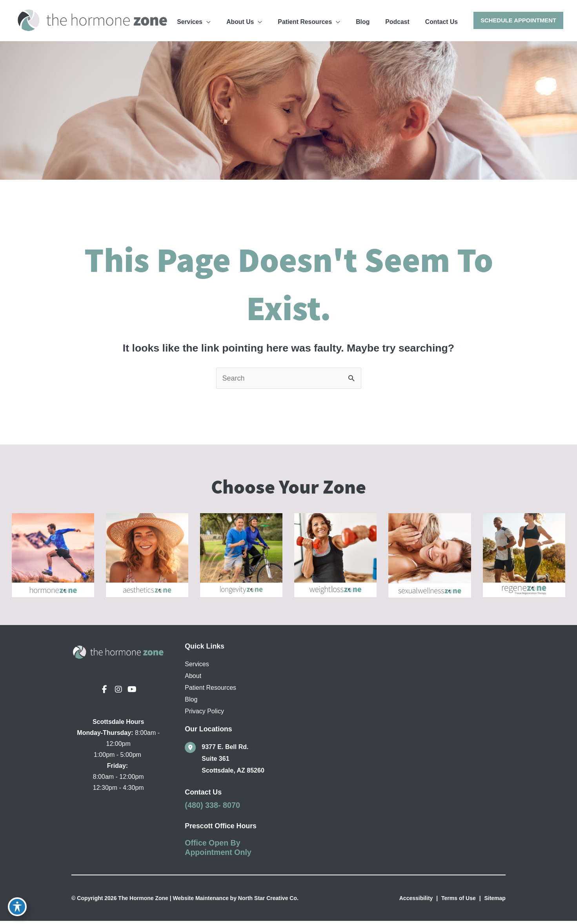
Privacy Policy (204, 714)
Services (197, 667)
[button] (518, 21)
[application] (260, 20)
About (193, 679)
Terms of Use (459, 901)
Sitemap (495, 901)
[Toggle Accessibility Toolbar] (17, 907)
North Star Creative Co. (268, 901)
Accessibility (416, 901)
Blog (191, 703)
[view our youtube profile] (132, 693)
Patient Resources (210, 691)
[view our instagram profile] (118, 693)
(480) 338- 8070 (212, 808)
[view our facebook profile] (105, 693)
